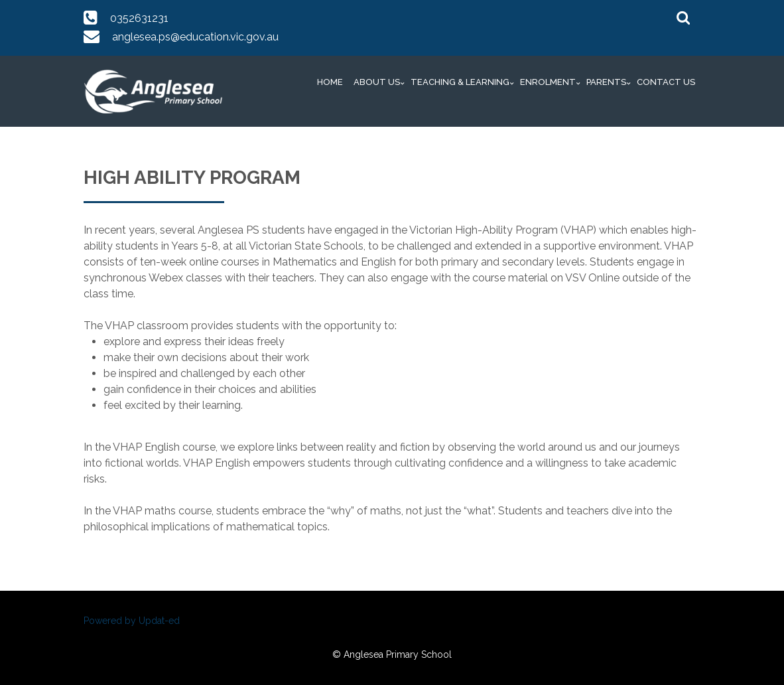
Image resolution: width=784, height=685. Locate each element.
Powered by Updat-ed (132, 621)
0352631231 (139, 18)
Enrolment (548, 82)
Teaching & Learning (460, 82)
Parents (606, 82)
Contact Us (666, 82)
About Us (377, 82)
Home (330, 82)
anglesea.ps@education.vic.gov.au (195, 37)
